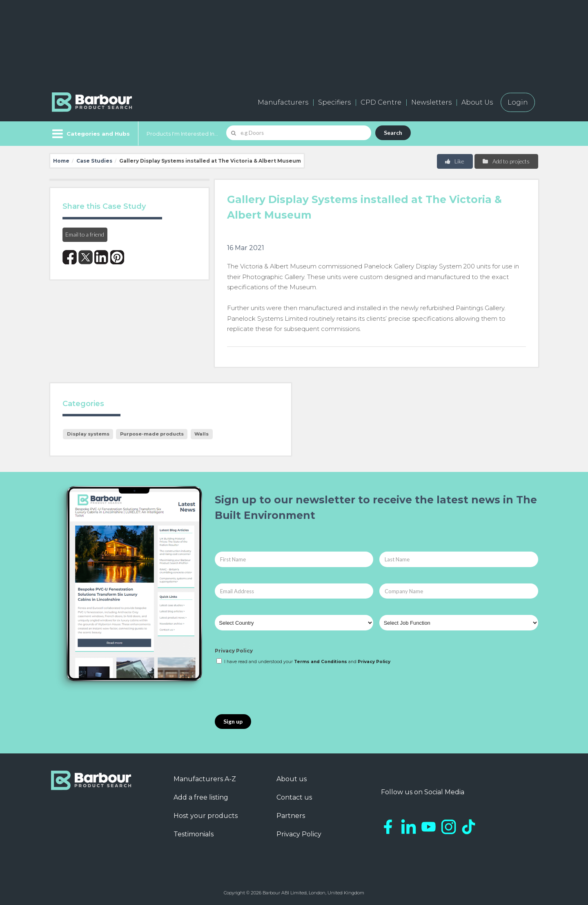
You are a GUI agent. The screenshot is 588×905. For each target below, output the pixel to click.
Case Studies (94, 161)
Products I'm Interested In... (182, 134)
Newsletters (431, 102)
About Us (477, 102)
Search (393, 133)
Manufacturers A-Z (205, 779)
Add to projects (506, 161)
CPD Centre (381, 102)
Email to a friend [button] (85, 234)
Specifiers (334, 102)
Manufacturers (283, 102)
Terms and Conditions (321, 662)
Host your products (206, 816)
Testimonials (194, 834)
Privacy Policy (234, 651)
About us (292, 779)
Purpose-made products (152, 434)
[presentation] (277, 690)
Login (518, 102)
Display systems (88, 434)
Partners (291, 816)
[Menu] (90, 134)
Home (61, 161)
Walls (202, 434)
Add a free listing (201, 797)
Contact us (294, 797)
